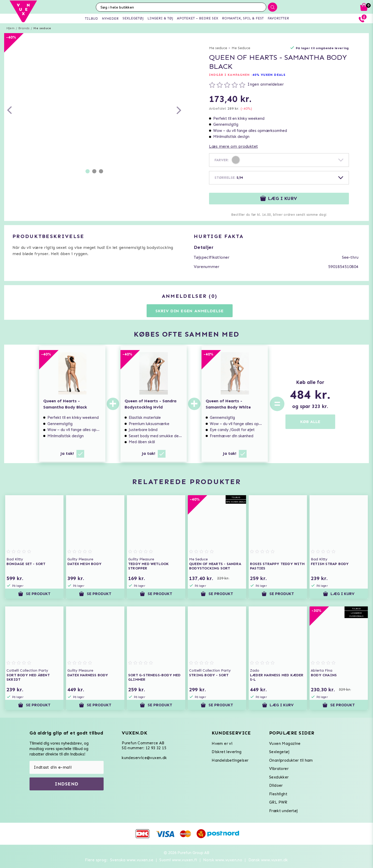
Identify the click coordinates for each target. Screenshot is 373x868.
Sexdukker (279, 777)
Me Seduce (241, 48)
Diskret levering (227, 752)
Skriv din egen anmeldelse (190, 311)
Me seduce (42, 28)
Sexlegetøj (279, 752)
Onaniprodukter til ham (291, 760)
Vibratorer (279, 769)
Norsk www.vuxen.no (223, 860)
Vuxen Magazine (285, 744)
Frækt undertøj (284, 811)
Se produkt (34, 594)
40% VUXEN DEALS (269, 75)
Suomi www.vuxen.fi (178, 860)
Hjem (10, 28)
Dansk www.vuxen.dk (268, 860)
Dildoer (276, 785)
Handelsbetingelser (230, 760)
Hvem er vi (222, 744)
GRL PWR (278, 802)
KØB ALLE (310, 422)
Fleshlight (278, 794)
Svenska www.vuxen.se (132, 860)
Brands (24, 28)
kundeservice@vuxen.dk (144, 758)
